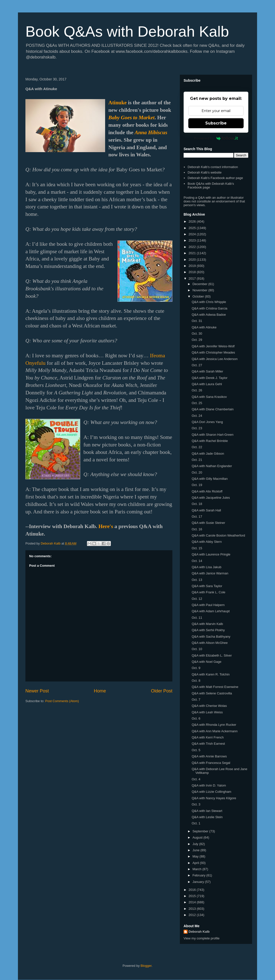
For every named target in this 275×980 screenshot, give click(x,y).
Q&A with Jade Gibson (208, 454)
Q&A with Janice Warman (210, 573)
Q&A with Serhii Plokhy (208, 630)
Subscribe (216, 123)
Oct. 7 (196, 700)
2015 (193, 896)
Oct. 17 (197, 517)
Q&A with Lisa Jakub (206, 567)
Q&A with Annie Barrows (209, 756)
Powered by (216, 138)
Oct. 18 (197, 504)
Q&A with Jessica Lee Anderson (214, 359)
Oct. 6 (196, 718)
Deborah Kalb (199, 932)
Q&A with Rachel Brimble (210, 441)
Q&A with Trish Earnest (208, 744)
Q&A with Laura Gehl (207, 384)
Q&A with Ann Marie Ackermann (214, 731)
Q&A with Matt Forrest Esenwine (215, 687)
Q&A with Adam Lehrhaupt (210, 611)
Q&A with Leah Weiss (207, 712)
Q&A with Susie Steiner (208, 523)
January (199, 882)
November (201, 290)
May (196, 856)
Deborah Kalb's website (205, 172)
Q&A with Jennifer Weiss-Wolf (213, 346)
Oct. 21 (197, 460)
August (198, 837)
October (199, 296)
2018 (193, 272)
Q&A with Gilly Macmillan (209, 479)
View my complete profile (202, 938)
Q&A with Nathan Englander (212, 466)
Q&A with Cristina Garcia (209, 308)
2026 (193, 221)
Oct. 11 (197, 618)
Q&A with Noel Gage (206, 662)
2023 (193, 240)
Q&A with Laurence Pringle (211, 554)
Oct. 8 (196, 681)
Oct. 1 (196, 823)
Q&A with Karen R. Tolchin (210, 674)
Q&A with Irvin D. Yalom (209, 785)
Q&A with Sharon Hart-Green (212, 435)
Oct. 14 (197, 561)
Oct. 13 (197, 580)
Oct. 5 (196, 750)
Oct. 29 (197, 340)
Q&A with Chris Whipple (209, 302)
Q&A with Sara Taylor (207, 586)
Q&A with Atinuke (204, 327)
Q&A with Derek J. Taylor (209, 378)
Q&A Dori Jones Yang (207, 422)
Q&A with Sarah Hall (206, 510)
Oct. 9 (196, 668)
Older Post (162, 691)
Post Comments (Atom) (62, 701)
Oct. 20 (197, 472)
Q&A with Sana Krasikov (209, 397)
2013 (193, 909)
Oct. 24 (197, 416)
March (198, 869)
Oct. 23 (197, 428)
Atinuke (117, 103)
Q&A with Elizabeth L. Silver (212, 655)
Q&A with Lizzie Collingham (211, 792)
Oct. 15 (197, 548)
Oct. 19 (197, 485)
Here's (106, 526)
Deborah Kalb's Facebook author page (215, 178)
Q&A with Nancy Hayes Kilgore (214, 798)
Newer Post (37, 691)
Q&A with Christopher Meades (213, 352)
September (201, 831)
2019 (193, 266)
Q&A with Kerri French (208, 737)
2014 (193, 902)
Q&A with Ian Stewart (207, 811)
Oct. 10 (197, 649)
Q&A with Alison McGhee (210, 643)
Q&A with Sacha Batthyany (211, 637)
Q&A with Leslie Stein (207, 817)
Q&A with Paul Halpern (208, 605)
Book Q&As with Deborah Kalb (127, 31)
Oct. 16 (197, 529)
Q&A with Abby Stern (207, 542)
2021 (193, 253)
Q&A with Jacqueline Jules (211, 498)
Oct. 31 (197, 321)
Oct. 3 (196, 804)
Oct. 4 (196, 779)
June (197, 850)
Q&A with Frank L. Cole (208, 592)
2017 (193, 278)
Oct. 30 (197, 334)
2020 (193, 260)
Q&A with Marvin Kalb (207, 624)
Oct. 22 (197, 447)
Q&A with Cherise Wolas (209, 706)
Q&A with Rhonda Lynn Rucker (214, 725)
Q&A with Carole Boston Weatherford (218, 535)
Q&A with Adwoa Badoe (209, 315)
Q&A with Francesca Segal (211, 763)
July (196, 844)
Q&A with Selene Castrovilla (212, 693)
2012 (193, 915)
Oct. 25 (197, 403)
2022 (193, 247)
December (201, 284)
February (200, 875)
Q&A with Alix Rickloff (207, 491)
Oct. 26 (197, 390)
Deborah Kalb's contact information (213, 167)
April (196, 863)
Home (100, 691)
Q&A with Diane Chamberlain (212, 409)
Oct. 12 (197, 599)
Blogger (146, 966)
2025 (193, 228)
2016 (193, 890)
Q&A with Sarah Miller (207, 371)
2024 (193, 234)
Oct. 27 (197, 365)
